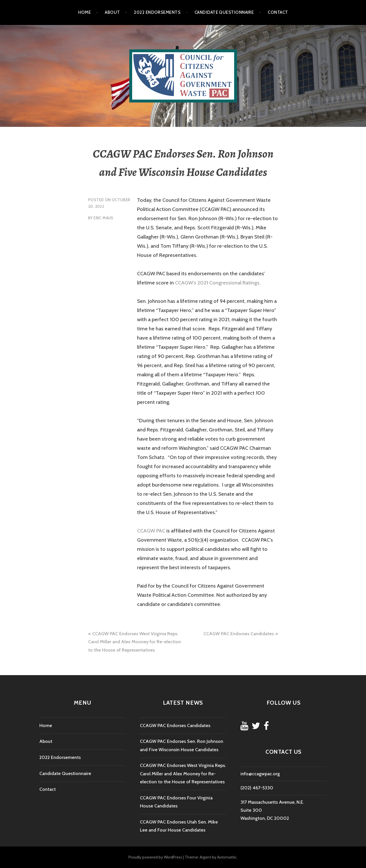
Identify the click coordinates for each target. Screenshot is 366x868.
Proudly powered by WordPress (155, 857)
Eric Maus (104, 218)
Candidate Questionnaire (224, 12)
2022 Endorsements (157, 12)
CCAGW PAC (151, 531)
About (112, 12)
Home (85, 12)
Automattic (227, 857)
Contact (278, 12)
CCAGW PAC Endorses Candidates (239, 634)
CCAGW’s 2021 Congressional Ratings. (218, 283)
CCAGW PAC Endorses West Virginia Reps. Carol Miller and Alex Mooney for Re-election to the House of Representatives (135, 642)
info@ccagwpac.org (260, 774)
